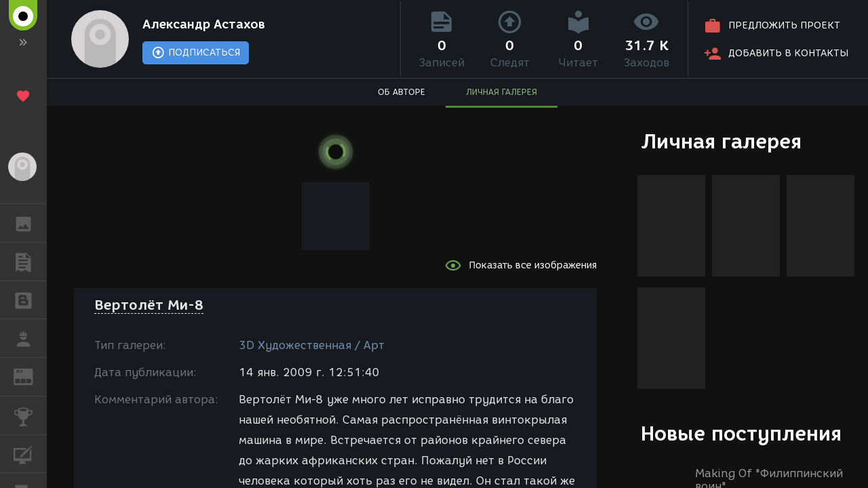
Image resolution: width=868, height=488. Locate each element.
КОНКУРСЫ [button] (30, 415)
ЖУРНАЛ (30, 376)
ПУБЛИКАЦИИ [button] (30, 262)
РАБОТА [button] (30, 338)
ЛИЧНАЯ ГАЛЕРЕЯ (501, 92)
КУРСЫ (30, 453)
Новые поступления (741, 433)
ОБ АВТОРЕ (401, 92)
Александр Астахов (204, 24)
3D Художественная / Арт (312, 345)
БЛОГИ (30, 299)
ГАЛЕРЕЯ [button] (30, 223)
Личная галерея (721, 141)
